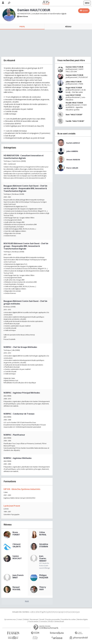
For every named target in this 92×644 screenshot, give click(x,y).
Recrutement (34, 620)
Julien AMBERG (72, 151)
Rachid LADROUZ (73, 143)
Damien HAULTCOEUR (74, 67)
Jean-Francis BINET (18, 576)
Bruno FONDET (16, 533)
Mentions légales (82, 620)
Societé (42, 620)
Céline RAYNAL (43, 533)
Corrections (43, 622)
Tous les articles (33, 622)
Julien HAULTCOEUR (74, 82)
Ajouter (85, 11)
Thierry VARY (43, 588)
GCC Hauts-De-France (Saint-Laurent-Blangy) (45, 566)
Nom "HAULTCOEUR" (74, 115)
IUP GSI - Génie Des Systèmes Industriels (22, 489)
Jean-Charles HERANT (43, 558)
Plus (27, 601)
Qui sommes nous (10, 620)
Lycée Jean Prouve (12, 506)
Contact (20, 620)
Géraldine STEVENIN (44, 545)
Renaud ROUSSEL (17, 588)
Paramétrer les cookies (68, 620)
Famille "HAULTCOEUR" (75, 121)
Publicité (26, 620)
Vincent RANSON (73, 160)
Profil (22, 27)
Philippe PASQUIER (44, 576)
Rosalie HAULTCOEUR (74, 103)
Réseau (68, 27)
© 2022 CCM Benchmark (56, 622)
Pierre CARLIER (72, 168)
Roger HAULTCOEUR (74, 88)
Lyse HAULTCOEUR (73, 95)
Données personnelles (53, 620)
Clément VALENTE (17, 545)
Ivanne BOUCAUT (17, 557)
